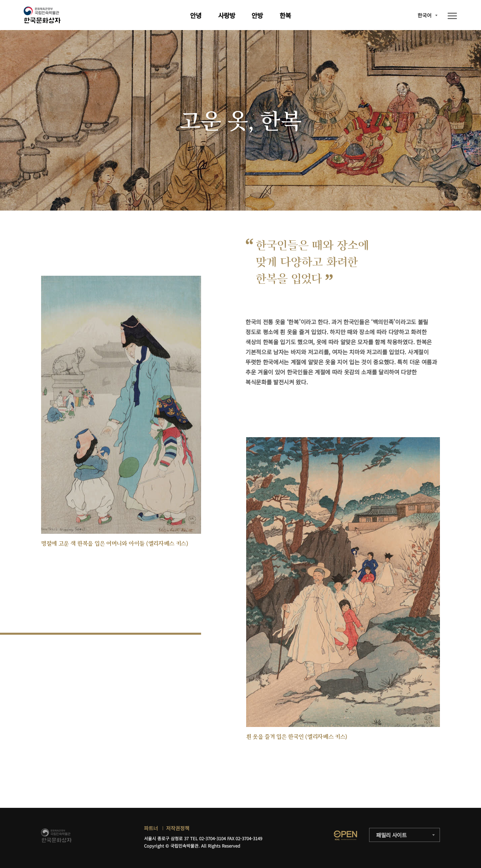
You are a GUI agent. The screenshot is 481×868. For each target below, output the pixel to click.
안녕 (196, 15)
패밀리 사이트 (391, 835)
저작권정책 (178, 828)
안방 (257, 15)
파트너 (151, 828)
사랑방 (227, 15)
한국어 (425, 15)
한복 (285, 15)
